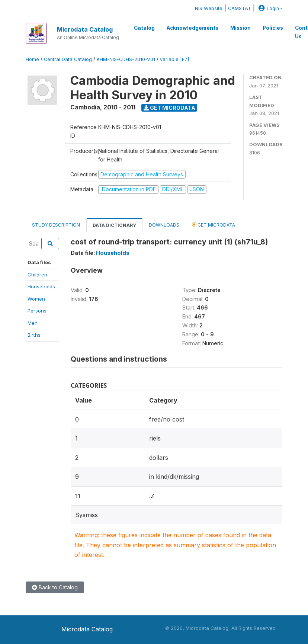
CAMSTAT (240, 8)
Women (36, 299)
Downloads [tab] (164, 225)
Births (34, 335)
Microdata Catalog (85, 29)
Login (268, 8)
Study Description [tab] (56, 225)
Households (41, 286)
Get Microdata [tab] (214, 225)
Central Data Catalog (68, 59)
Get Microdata (169, 108)
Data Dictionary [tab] (114, 225)
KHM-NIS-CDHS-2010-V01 (126, 59)
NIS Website (209, 8)
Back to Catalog (55, 587)
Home (32, 59)
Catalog (144, 28)
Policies (273, 28)
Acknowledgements (192, 28)
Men (33, 323)
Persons (37, 311)
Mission (240, 28)
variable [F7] (174, 59)
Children (37, 275)
